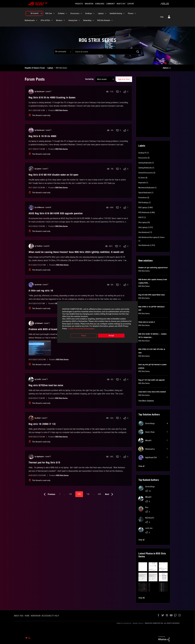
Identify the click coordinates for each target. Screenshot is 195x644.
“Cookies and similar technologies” (81, 329)
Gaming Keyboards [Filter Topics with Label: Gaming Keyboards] (145, 163)
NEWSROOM (36, 616)
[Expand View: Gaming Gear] (79, 20)
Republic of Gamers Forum (35, 68)
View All (142, 598)
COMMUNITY (110, 4)
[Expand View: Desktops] (94, 13)
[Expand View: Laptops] (106, 13)
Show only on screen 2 (147, 322)
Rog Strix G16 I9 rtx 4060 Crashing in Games (52, 97)
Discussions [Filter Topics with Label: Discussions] (143, 158)
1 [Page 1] (60, 494)
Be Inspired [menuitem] (35, 13)
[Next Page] (110, 494)
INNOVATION (89, 4)
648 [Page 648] (99, 494)
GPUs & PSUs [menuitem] (45, 20)
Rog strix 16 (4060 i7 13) (42, 424)
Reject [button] (84, 336)
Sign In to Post (124, 79)
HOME (27, 616)
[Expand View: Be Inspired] (41, 13)
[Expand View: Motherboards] (37, 20)
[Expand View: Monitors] (64, 20)
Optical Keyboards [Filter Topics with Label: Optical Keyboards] (145, 193)
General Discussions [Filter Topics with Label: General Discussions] (146, 173)
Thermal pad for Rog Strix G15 (44, 462)
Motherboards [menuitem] (30, 20)
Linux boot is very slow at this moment (152, 392)
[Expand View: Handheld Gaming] (124, 13)
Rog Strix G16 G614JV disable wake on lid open (53, 175)
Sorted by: (90, 79)
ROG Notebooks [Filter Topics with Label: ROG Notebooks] (144, 212)
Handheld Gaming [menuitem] (116, 13)
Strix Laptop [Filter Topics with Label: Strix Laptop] (143, 222)
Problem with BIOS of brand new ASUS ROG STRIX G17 (57, 329)
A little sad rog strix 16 (41, 291)
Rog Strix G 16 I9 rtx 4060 (42, 136)
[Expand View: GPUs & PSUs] (52, 20)
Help (162, 17)
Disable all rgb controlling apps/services (153, 268)
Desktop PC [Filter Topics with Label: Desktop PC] (143, 153)
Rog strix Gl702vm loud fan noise (46, 385)
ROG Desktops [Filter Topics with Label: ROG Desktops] (143, 203)
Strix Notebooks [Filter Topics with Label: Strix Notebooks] (144, 245)
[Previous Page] (49, 494)
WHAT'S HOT (121, 4)
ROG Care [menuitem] (49, 13)
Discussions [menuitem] (75, 13)
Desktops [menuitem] (89, 13)
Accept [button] (111, 336)
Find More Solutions (146, 401)
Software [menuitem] (61, 13)
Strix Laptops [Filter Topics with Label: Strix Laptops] (143, 227)
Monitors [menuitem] (59, 20)
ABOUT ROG (19, 616)
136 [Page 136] (88, 494)
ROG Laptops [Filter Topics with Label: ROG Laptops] (143, 207)
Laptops (50, 68)
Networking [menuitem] (87, 20)
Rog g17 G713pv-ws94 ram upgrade (152, 380)
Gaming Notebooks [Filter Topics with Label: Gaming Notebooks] (145, 168)
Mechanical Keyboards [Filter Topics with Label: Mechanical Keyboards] (146, 188)
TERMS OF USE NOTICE (124, 623)
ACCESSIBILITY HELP (50, 616)
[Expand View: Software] (66, 13)
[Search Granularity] (63, 52)
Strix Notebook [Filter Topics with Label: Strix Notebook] (144, 232)
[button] (143, 567)
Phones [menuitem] (131, 13)
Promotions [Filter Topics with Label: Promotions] (143, 198)
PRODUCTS (79, 4)
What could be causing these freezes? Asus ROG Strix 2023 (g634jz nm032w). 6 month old (76, 252)
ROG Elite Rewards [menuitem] (104, 20)
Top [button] (29, 638)
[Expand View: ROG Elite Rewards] (112, 20)
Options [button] (166, 68)
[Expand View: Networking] (93, 20)
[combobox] (107, 52)
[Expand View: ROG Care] (54, 13)
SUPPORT (131, 4)
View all (141, 466)
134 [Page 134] (70, 494)
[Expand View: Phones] (135, 13)
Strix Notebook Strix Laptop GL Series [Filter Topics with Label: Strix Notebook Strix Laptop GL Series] (151, 237)
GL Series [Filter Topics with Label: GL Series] (142, 178)
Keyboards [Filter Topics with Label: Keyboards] (142, 183)
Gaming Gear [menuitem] (73, 20)
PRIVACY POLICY (138, 623)
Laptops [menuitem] (101, 13)
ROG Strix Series (62, 110)
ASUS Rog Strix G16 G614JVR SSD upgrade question (56, 213)
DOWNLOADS (100, 4)
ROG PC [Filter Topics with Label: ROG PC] (141, 217)
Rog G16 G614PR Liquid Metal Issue (152, 295)
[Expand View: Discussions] (81, 13)
